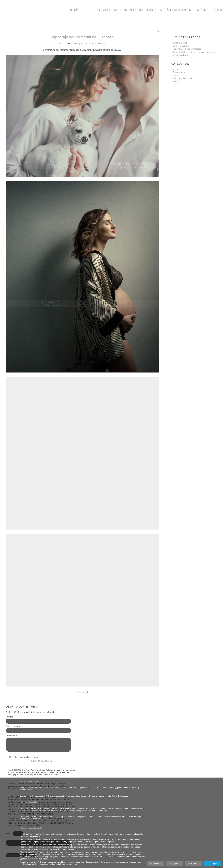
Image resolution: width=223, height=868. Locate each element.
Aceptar (213, 864)
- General (176, 82)
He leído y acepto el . (23, 757)
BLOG (87, 10)
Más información (155, 864)
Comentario (11, 736)
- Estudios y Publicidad (182, 78)
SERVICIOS (103, 10)
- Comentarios (96, 43)
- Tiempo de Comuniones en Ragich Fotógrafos (194, 52)
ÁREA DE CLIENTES (177, 10)
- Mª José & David (180, 55)
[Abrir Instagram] (213, 10)
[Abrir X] (220, 10)
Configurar (174, 864)
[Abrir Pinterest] (216, 10)
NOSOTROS (136, 10)
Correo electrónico (15, 726)
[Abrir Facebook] (210, 10)
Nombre (9, 717)
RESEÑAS (198, 10)
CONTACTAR (154, 10)
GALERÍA (72, 10)
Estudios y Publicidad (81, 43)
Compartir (82, 692)
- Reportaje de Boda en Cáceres (186, 49)
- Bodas (175, 75)
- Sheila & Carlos (179, 43)
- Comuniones (178, 72)
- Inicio (175, 69)
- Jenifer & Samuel (180, 46)
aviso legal (33, 757)
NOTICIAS (119, 10)
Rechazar (194, 864)
